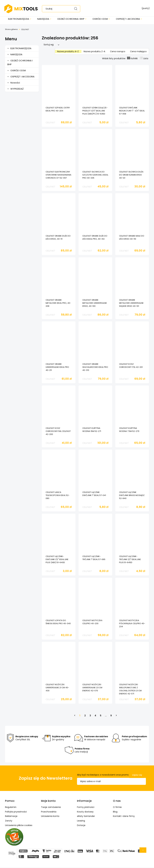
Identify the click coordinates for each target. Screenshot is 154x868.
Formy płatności (86, 808)
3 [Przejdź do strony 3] (90, 716)
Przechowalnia (49, 812)
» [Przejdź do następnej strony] (116, 716)
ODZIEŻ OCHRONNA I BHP (20, 63)
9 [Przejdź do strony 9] (111, 716)
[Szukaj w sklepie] (63, 9)
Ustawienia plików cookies (19, 826)
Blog (115, 812)
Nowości (15, 83)
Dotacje (81, 826)
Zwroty (9, 821)
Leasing (81, 821)
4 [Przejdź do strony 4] (95, 716)
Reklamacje (11, 817)
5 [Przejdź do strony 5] (101, 716)
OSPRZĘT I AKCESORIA (22, 77)
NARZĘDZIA (16, 55)
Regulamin (11, 808)
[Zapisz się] (137, 776)
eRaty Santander (86, 817)
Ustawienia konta (50, 817)
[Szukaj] (76, 9)
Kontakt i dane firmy (124, 817)
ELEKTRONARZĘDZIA (21, 49)
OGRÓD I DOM (18, 71)
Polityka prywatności (16, 812)
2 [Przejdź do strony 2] (85, 716)
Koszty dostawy (85, 812)
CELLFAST (50, 123)
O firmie (117, 808)
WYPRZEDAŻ (17, 89)
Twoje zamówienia (51, 808)
